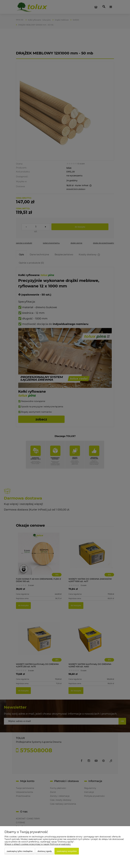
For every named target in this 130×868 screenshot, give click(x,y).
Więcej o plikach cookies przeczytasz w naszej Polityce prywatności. (38, 844)
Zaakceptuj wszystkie (67, 851)
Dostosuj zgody (45, 851)
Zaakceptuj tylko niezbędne (20, 851)
